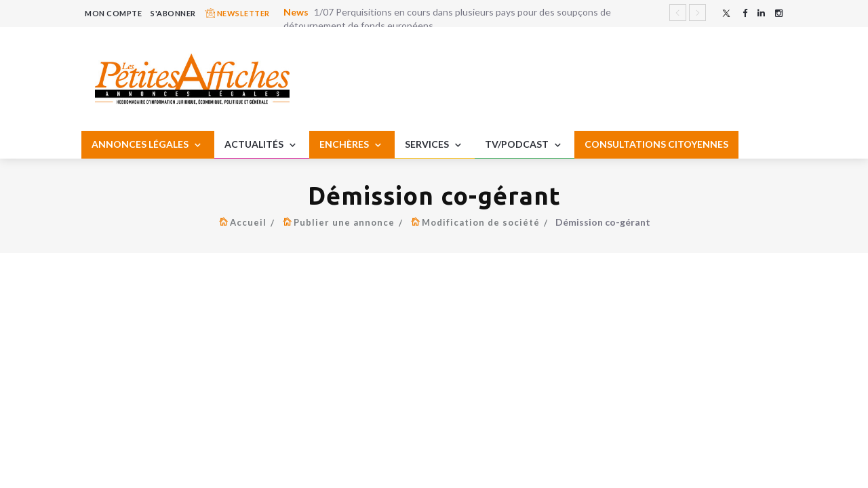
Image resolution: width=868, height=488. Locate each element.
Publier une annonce (344, 222)
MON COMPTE (113, 13)
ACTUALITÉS (262, 145)
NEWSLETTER (237, 13)
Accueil (248, 222)
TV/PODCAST (525, 145)
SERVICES (435, 145)
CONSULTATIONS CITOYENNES (656, 144)
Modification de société (481, 222)
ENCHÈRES (352, 145)
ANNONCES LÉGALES (148, 145)
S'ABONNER (173, 13)
